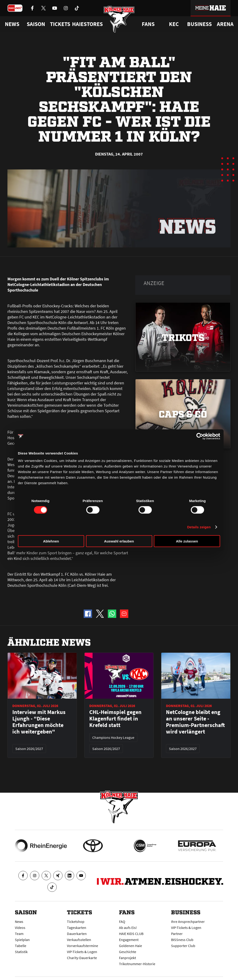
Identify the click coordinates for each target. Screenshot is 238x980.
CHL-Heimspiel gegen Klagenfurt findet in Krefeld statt (115, 719)
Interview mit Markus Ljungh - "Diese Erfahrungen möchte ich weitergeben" (39, 722)
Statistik (21, 952)
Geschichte (128, 952)
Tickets (60, 24)
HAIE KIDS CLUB (131, 934)
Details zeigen (199, 527)
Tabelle (21, 946)
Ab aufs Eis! (128, 928)
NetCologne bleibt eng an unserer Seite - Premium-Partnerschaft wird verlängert (195, 722)
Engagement (129, 940)
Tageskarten (77, 928)
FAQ (122, 922)
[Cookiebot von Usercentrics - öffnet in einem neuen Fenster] (200, 436)
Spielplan (22, 940)
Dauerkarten (77, 934)
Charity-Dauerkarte (82, 958)
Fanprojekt (127, 958)
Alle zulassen (187, 541)
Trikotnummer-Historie (137, 964)
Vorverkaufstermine (83, 946)
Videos (20, 928)
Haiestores (87, 24)
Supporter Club (183, 946)
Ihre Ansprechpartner (188, 922)
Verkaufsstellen (79, 940)
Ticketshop (76, 922)
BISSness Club (182, 940)
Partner (177, 934)
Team (19, 934)
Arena (225, 24)
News (19, 922)
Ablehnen (51, 541)
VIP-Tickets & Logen (82, 952)
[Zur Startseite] (119, 19)
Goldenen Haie (131, 946)
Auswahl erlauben (119, 541)
